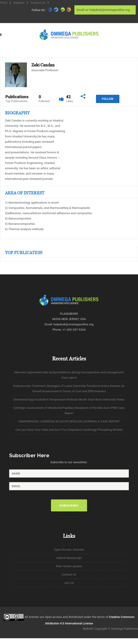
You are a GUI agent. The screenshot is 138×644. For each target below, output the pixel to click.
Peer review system (69, 566)
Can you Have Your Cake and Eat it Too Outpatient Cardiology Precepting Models (69, 430)
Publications (17, 99)
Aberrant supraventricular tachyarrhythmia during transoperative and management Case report (69, 375)
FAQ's (4, 3)
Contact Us (38, 3)
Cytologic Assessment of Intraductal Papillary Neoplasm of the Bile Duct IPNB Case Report (69, 410)
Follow (108, 99)
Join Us (69, 583)
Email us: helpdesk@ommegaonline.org (103, 10)
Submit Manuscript (69, 558)
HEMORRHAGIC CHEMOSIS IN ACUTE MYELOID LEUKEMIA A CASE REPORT (69, 421)
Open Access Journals (69, 550)
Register (19, 3)
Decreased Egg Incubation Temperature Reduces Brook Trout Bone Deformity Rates (69, 399)
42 (69, 99)
